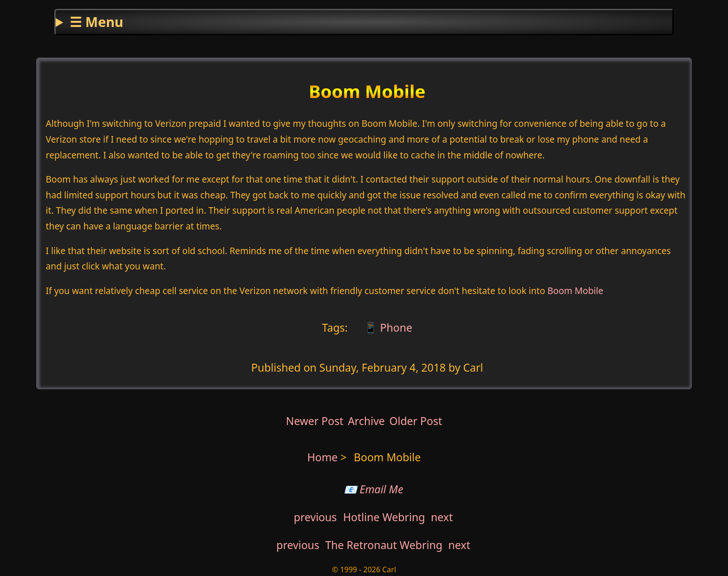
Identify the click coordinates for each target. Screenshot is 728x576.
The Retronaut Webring (384, 545)
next (442, 517)
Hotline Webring (384, 517)
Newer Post (315, 421)
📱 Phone (387, 327)
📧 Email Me (374, 489)
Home (323, 457)
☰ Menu (96, 22)
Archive (366, 421)
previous (315, 517)
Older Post (416, 421)
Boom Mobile (575, 291)
